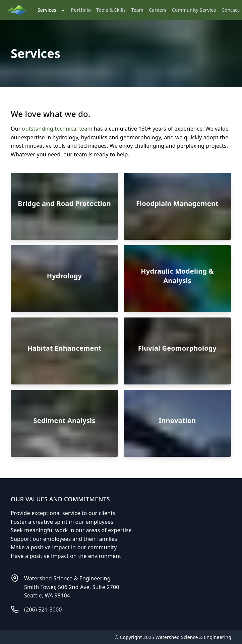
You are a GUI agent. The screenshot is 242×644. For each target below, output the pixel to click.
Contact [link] (230, 10)
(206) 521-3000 (43, 610)
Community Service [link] (194, 10)
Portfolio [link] (81, 10)
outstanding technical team (57, 129)
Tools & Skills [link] (111, 10)
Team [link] (137, 10)
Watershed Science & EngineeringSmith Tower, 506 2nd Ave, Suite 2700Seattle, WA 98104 (72, 587)
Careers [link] (158, 10)
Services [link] (52, 10)
